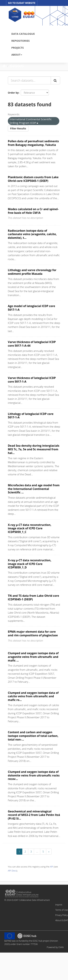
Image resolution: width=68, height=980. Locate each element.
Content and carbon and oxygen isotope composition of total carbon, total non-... (33, 736)
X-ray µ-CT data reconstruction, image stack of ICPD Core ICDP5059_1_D (30, 564)
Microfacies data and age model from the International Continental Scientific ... (34, 489)
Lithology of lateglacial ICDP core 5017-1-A (31, 416)
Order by (13, 93)
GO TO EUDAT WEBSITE (22, 3)
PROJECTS (18, 48)
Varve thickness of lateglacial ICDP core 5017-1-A (32, 380)
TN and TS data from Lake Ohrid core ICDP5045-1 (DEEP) (33, 597)
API (52, 867)
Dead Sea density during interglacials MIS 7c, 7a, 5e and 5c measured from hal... (34, 449)
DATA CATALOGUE (23, 34)
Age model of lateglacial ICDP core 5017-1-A (31, 308)
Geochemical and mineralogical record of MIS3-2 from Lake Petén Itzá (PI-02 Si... (34, 815)
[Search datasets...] (29, 80)
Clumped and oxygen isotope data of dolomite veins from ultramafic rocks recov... (34, 775)
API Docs (12, 871)
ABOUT (17, 55)
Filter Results (18, 128)
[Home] (4, 66)
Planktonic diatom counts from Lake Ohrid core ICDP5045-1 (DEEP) (33, 179)
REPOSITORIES (20, 41)
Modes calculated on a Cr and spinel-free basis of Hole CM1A (33, 211)
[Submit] (55, 80)
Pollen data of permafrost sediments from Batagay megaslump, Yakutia (33, 143)
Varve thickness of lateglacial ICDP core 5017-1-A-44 (32, 344)
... (37, 851)
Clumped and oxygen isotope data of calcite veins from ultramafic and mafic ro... (33, 696)
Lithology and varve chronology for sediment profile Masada (32, 272)
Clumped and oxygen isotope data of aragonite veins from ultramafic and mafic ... (33, 657)
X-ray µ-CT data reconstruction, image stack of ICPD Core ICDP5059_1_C (30, 528)
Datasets (17, 66)
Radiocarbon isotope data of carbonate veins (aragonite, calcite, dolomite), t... (32, 234)
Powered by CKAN (55, 947)
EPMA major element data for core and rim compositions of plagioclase (33, 633)
